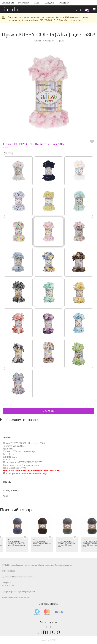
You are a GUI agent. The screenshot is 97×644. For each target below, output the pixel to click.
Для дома (50, 3)
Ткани (37, 3)
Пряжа (61, 41)
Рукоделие (64, 3)
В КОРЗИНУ (48, 411)
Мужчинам (24, 3)
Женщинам (8, 3)
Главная (37, 41)
